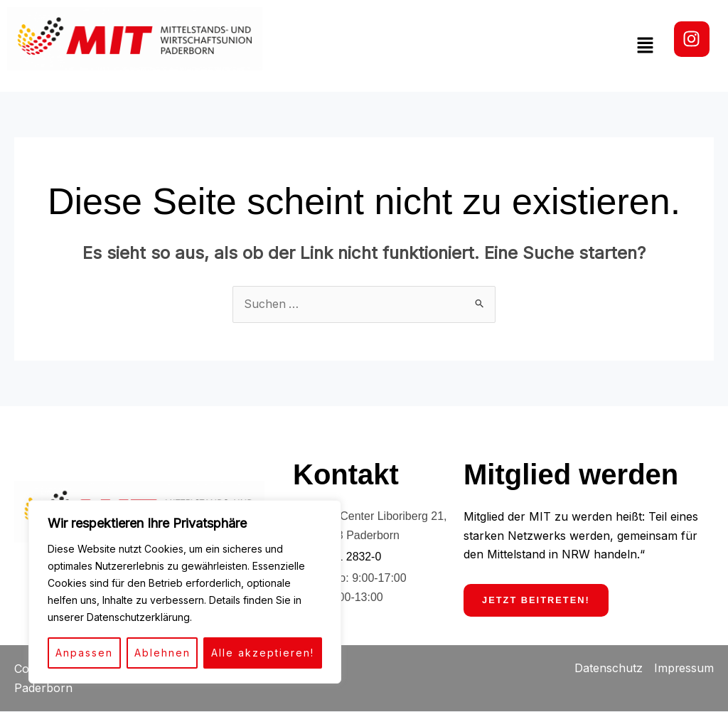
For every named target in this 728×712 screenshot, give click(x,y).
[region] (185, 592)
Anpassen (84, 653)
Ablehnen (162, 653)
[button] (646, 46)
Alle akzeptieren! (263, 653)
